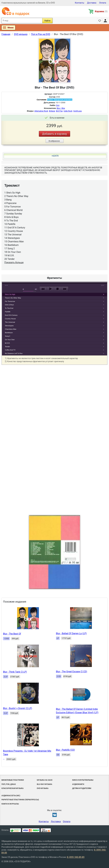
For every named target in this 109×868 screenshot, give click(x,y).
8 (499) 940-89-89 (76, 857)
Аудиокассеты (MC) (11, 796)
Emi (58, 105)
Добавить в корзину (54, 134)
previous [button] (43, 289)
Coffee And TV (10, 350)
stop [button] (58, 289)
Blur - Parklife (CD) (65, 750)
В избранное (54, 141)
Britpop (52, 111)
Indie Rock (68, 111)
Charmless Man (11, 329)
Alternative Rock (41, 111)
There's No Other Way (13, 298)
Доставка (92, 3)
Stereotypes (9, 326)
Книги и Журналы (10, 804)
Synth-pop (78, 111)
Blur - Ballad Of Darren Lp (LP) (71, 633)
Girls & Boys (9, 305)
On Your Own (10, 340)
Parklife (8, 312)
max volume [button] (36, 289)
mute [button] (24, 289)
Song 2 (7, 336)
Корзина (101, 11)
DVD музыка (43, 788)
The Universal (10, 322)
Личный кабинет (105, 21)
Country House (10, 319)
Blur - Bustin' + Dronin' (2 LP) (18, 708)
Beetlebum (9, 333)
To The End (9, 308)
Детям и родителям (82, 788)
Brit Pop (59, 111)
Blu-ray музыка (44, 784)
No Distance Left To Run (14, 353)
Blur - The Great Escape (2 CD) (72, 672)
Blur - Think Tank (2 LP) (15, 672)
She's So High (10, 294)
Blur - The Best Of (12, 634)
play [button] (50, 289)
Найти (47, 21)
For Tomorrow (10, 301)
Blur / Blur (61, 108)
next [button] (65, 289)
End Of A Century (11, 315)
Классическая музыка (12, 788)
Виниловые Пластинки (13, 780)
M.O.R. (7, 343)
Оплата (103, 3)
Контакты (80, 3)
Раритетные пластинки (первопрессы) (20, 800)
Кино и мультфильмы (83, 780)
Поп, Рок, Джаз (9, 784)
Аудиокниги (78, 784)
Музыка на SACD (45, 780)
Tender (7, 347)
